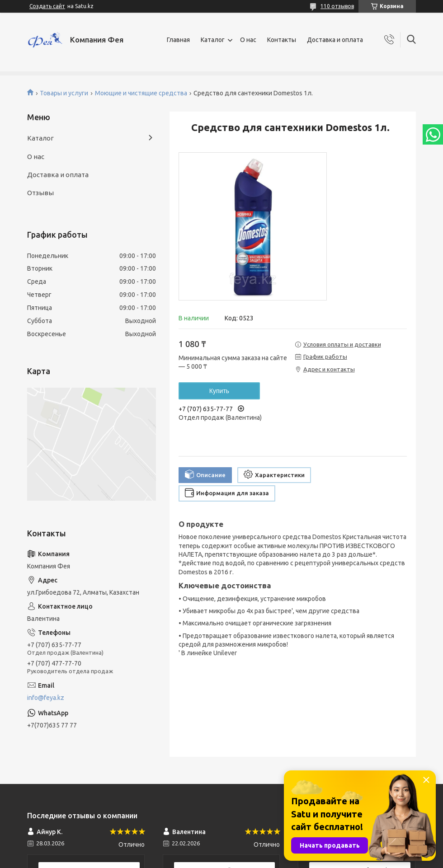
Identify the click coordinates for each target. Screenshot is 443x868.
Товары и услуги (64, 93)
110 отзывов (337, 6)
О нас (248, 40)
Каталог (213, 40)
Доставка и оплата (335, 40)
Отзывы (40, 193)
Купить (219, 391)
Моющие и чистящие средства (141, 93)
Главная (178, 40)
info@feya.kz (46, 698)
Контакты (282, 40)
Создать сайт (47, 6)
